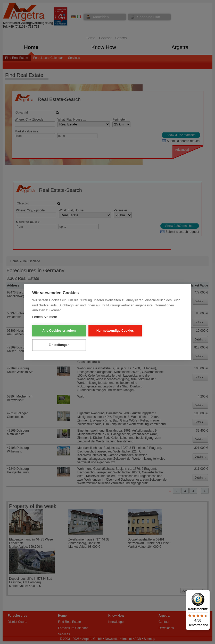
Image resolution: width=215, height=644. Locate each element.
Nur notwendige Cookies (111, 331)
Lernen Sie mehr (45, 317)
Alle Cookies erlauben (57, 331)
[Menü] (207, 593)
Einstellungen (57, 345)
